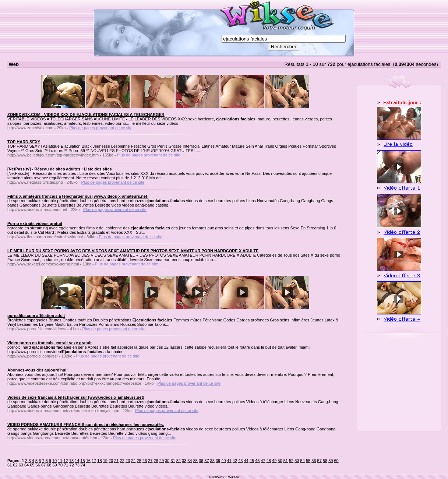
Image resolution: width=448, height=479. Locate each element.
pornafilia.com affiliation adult (36, 316)
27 (150, 461)
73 (77, 465)
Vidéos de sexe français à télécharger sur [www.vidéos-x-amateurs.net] (76, 397)
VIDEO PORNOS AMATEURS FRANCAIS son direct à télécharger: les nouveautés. (86, 425)
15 (82, 461)
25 (139, 461)
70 (60, 465)
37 (207, 461)
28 (156, 461)
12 (66, 461)
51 (286, 461)
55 (308, 461)
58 (325, 461)
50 (280, 461)
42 (235, 461)
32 (179, 461)
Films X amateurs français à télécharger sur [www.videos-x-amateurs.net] (78, 196)
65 (32, 465)
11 (60, 461)
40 (223, 461)
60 (336, 461)
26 (145, 461)
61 (10, 465)
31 (173, 461)
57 (320, 461)
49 (274, 461)
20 (111, 461)
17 (94, 461)
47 (263, 461)
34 (190, 461)
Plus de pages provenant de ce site (101, 128)
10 (54, 461)
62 (15, 465)
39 (218, 461)
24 (133, 461)
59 (331, 461)
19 (105, 461)
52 (291, 461)
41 (229, 461)
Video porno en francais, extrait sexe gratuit (50, 343)
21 (116, 461)
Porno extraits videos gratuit (35, 223)
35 (195, 461)
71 (66, 465)
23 (128, 461)
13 (71, 461)
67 (43, 465)
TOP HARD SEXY (24, 142)
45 (252, 461)
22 (122, 461)
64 (27, 465)
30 (167, 461)
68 (49, 465)
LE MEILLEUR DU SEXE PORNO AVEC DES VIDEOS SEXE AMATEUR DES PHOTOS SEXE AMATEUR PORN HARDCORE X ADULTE (133, 251)
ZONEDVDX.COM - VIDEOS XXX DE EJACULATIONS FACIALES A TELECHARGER (86, 115)
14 (77, 461)
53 (297, 461)
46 (257, 461)
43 (240, 461)
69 (55, 465)
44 (246, 461)
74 (83, 465)
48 (269, 461)
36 (201, 461)
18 (99, 461)
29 (162, 461)
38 (212, 461)
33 (184, 461)
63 (21, 465)
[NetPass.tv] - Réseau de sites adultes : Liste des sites (60, 169)
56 (314, 461)
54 (303, 461)
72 (71, 465)
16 (88, 461)
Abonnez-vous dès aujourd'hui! (38, 370)
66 (38, 465)
